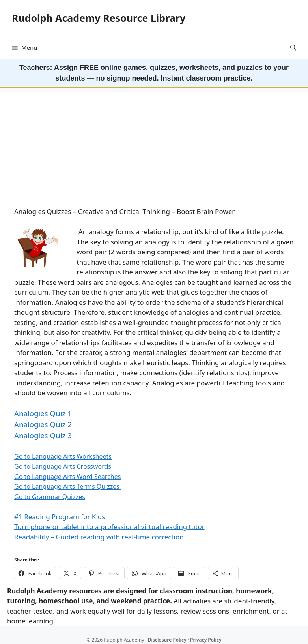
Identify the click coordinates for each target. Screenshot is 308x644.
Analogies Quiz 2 (43, 424)
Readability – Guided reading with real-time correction (99, 537)
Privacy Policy (206, 640)
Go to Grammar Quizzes (50, 497)
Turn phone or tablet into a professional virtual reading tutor (109, 527)
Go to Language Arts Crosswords (63, 466)
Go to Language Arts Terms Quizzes (68, 486)
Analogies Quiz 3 (43, 435)
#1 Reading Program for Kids (60, 517)
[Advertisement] (154, 147)
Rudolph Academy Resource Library (99, 18)
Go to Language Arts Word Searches (67, 477)
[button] (293, 47)
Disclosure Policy (168, 640)
